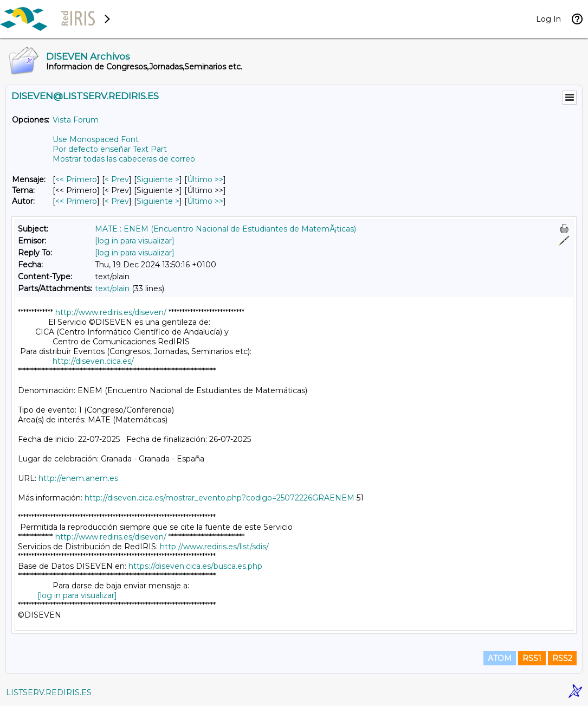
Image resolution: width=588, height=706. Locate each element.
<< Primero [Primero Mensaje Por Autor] (76, 201)
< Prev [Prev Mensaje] (117, 179)
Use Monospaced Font (96, 139)
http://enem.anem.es (78, 478)
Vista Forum (76, 120)
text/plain (112, 288)
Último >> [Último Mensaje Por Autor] (205, 201)
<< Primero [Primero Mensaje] (76, 179)
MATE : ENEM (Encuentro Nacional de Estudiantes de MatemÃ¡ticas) (225, 229)
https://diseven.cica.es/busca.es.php (195, 566)
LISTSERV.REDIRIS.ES (49, 692)
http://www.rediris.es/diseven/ (111, 312)
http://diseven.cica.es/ (93, 361)
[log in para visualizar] (135, 241)
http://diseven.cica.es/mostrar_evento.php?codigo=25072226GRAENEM (219, 498)
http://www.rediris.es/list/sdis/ (214, 547)
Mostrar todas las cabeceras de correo (124, 159)
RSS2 (562, 658)
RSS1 (532, 658)
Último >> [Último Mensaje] (205, 179)
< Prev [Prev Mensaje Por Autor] (117, 201)
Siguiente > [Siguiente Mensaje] (158, 179)
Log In (548, 19)
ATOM (500, 658)
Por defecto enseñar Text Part (110, 149)
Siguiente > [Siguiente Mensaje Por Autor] (158, 201)
